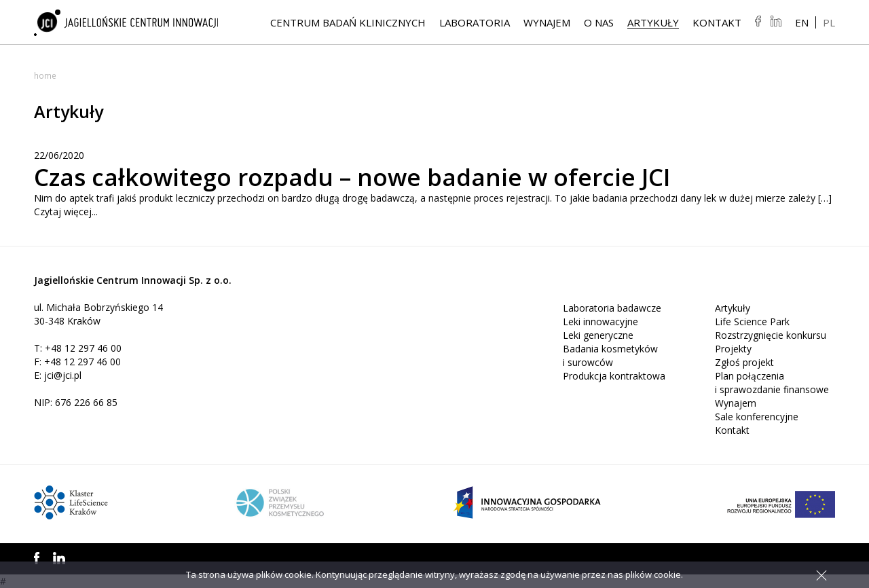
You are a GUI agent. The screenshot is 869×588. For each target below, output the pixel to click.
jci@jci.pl (63, 375)
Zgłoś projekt (744, 362)
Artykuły (653, 22)
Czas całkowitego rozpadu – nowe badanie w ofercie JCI (358, 177)
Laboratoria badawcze (612, 308)
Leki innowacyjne (600, 321)
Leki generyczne (598, 335)
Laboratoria (475, 22)
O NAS (599, 22)
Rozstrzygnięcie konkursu (771, 335)
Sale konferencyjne (757, 417)
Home (45, 76)
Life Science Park (752, 321)
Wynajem (547, 22)
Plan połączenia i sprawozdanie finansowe (772, 383)
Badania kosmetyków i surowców (610, 355)
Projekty (733, 349)
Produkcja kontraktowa (614, 376)
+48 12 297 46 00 (83, 348)
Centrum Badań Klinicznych (348, 22)
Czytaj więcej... (66, 212)
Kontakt (717, 22)
